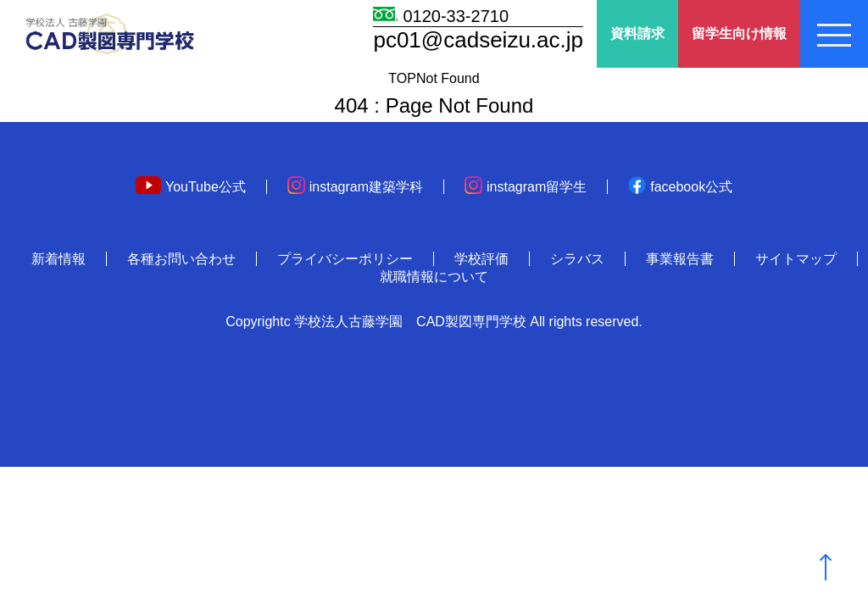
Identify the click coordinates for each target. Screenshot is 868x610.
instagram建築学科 (355, 187)
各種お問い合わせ (181, 259)
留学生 (739, 34)
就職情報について (434, 277)
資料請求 (637, 33)
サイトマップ (796, 259)
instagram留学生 (526, 187)
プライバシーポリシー (345, 259)
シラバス (577, 259)
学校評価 (481, 259)
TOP (402, 78)
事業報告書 (680, 259)
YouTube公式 (191, 187)
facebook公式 (680, 187)
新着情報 (58, 259)
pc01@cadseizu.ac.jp (478, 40)
